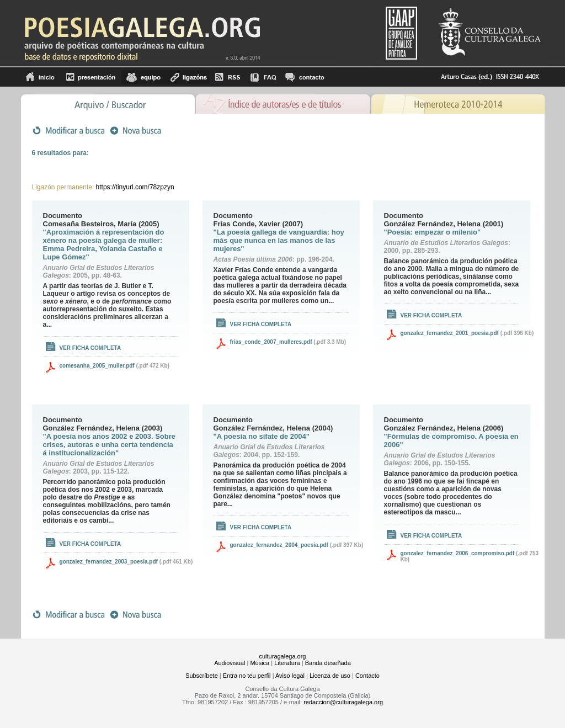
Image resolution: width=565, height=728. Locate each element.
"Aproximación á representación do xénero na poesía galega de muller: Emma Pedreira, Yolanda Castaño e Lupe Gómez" (104, 245)
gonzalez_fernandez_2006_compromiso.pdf (458, 553)
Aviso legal (290, 676)
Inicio (41, 77)
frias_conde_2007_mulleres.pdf (271, 342)
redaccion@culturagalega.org (343, 702)
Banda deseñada (328, 663)
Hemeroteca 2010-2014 (458, 103)
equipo (143, 77)
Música (260, 663)
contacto (304, 77)
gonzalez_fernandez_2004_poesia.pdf (279, 545)
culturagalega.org (282, 656)
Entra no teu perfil (247, 676)
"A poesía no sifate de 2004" (262, 436)
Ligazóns (188, 77)
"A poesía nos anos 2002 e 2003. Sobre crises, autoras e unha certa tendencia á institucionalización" (110, 445)
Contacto (367, 676)
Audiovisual (230, 663)
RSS (228, 77)
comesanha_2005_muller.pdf (97, 366)
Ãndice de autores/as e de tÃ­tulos (283, 103)
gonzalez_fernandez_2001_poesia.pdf (450, 333)
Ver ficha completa (90, 348)
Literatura (287, 663)
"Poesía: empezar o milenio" (433, 232)
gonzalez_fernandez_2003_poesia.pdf (109, 562)
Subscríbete (202, 676)
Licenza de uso (330, 676)
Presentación (91, 77)
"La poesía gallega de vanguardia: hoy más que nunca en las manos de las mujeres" (279, 240)
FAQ (263, 77)
